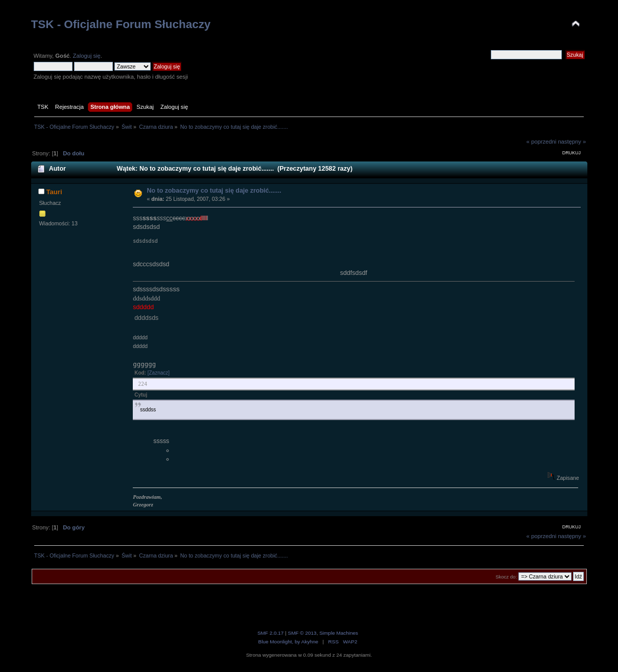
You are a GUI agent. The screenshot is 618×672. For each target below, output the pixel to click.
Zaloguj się (87, 56)
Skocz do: (506, 577)
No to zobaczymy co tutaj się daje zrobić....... (214, 191)
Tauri (54, 192)
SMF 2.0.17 (271, 633)
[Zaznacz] (159, 373)
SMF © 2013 (302, 633)
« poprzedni (542, 142)
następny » (572, 142)
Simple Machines (339, 633)
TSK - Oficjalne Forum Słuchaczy (121, 24)
